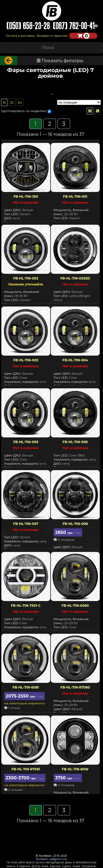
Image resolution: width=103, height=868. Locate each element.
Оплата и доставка (20, 36)
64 (20, 103)
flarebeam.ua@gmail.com (51, 859)
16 (4, 103)
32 (12, 103)
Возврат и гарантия (52, 36)
